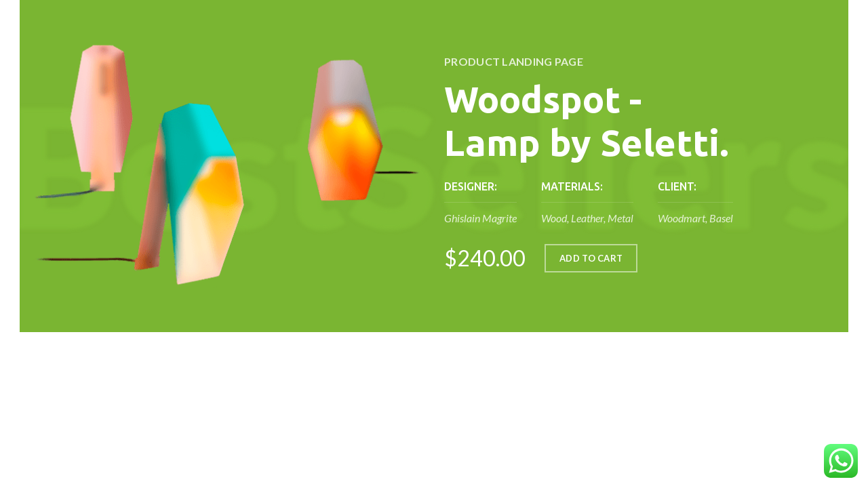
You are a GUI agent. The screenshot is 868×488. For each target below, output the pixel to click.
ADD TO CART (591, 258)
